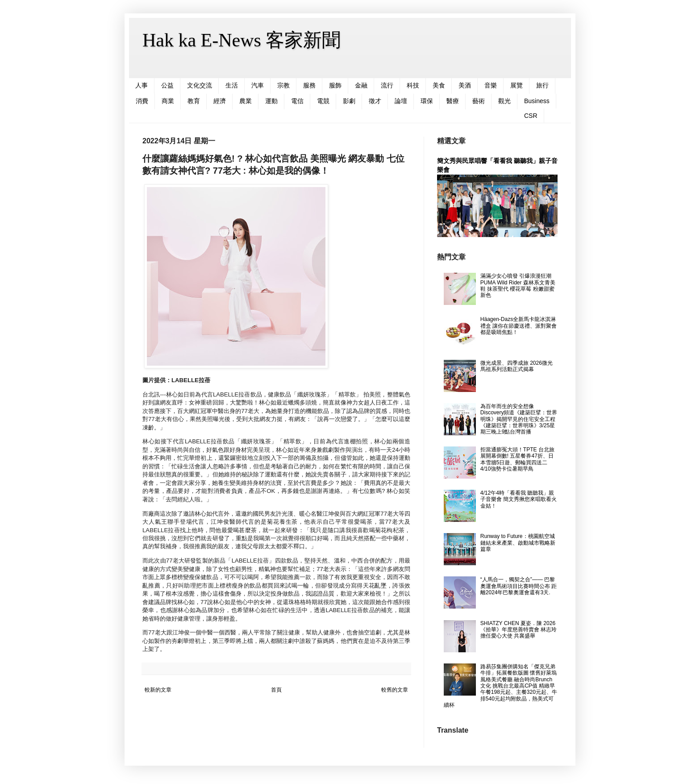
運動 (271, 101)
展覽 (517, 85)
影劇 (349, 101)
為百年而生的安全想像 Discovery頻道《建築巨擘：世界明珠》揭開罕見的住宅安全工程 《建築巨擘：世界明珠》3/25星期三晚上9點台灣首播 (519, 419)
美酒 (465, 85)
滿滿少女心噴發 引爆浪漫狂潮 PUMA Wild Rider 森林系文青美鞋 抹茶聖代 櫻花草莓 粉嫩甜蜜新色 (518, 286)
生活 (232, 85)
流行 (387, 85)
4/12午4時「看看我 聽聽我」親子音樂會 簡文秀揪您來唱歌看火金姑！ (519, 499)
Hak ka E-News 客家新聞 (242, 40)
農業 (246, 101)
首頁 (276, 690)
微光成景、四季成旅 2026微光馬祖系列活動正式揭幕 (517, 366)
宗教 (283, 85)
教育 (194, 101)
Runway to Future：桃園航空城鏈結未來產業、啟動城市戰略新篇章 (518, 543)
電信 (297, 101)
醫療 (453, 101)
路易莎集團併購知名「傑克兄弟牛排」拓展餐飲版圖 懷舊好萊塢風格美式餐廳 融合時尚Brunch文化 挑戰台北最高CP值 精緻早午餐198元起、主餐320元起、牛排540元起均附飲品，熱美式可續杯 (500, 686)
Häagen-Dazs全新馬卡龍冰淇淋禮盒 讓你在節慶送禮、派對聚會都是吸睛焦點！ (519, 326)
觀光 (504, 101)
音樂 (491, 85)
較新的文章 (158, 690)
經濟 (220, 101)
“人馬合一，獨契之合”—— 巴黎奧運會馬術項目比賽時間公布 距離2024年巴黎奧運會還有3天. (519, 586)
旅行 (542, 85)
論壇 (401, 101)
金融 (361, 85)
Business (537, 101)
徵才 (375, 101)
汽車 (258, 85)
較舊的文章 (395, 690)
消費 (142, 101)
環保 (427, 101)
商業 (168, 101)
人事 (142, 85)
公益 (167, 85)
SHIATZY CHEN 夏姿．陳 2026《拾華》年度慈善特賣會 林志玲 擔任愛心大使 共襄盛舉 (519, 630)
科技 (413, 85)
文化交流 (200, 85)
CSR (531, 116)
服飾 (335, 85)
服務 (309, 85)
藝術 (479, 101)
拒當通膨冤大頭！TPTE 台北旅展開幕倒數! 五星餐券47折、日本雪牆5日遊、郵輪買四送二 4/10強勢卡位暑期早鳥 (517, 459)
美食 (439, 85)
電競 (323, 101)
